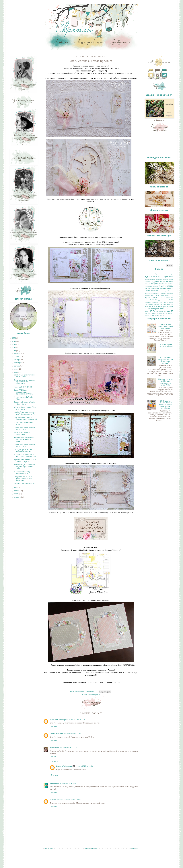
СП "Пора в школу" (166, 302)
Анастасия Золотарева (59, 720)
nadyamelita (54, 748)
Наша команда (151, 291)
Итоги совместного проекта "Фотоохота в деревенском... (25, 456)
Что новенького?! (158, 316)
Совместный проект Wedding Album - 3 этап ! (25, 403)
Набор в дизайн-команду (164, 288)
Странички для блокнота (165, 313)
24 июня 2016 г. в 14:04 (68, 783)
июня (16, 372)
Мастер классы (166, 286)
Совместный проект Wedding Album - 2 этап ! (25, 428)
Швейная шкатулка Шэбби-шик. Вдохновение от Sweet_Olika (165, 382)
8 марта (169, 274)
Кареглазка (54, 783)
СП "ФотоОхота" (165, 304)
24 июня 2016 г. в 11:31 (77, 720)
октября (17, 360)
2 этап (148, 274)
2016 (14, 351)
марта (17, 494)
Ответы (55, 761)
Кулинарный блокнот (151, 286)
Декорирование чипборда (153, 279)
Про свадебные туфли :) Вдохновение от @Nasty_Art (25, 418)
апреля (17, 491)
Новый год (163, 291)
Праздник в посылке (160, 293)
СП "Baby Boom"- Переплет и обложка (165, 345)
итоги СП (148, 284)
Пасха (151, 293)
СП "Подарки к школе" (161, 300)
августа (17, 366)
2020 (14, 338)
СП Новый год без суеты (154, 309)
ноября (17, 357)
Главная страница (90, 848)
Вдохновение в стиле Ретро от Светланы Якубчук (25, 461)
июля (16, 369)
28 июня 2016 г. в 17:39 (73, 800)
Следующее (49, 848)
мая (16, 488)
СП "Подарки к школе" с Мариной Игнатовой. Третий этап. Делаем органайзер (165, 405)
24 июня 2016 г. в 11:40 (72, 734)
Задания (155, 281)
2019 (14, 341)
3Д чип (158, 274)
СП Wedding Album (94, 695)
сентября (18, 363)
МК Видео (149, 288)
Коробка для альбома (166, 284)
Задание (148, 282)
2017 (14, 347)
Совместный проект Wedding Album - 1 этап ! (25, 445)
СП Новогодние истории (164, 307)
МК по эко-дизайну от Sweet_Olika (22, 433)
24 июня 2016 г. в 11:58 (68, 748)
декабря (17, 353)
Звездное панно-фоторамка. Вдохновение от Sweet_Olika (24, 382)
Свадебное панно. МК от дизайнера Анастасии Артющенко (23, 479)
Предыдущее (133, 848)
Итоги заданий (167, 281)
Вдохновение (153, 277)
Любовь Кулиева (57, 800)
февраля (18, 497)
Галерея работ (168, 277)
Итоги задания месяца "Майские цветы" (22, 473)
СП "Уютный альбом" (152, 304)
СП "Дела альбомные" (160, 295)
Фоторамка (148, 316)
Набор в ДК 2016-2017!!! (23, 387)
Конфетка (155, 284)
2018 (14, 344)
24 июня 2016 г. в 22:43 (84, 766)
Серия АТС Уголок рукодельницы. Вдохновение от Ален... (24, 392)
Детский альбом (168, 279)
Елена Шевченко (56, 734)
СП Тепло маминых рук (160, 311)
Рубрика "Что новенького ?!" (24, 484)
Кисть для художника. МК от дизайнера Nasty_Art (24, 451)
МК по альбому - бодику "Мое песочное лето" (25, 408)
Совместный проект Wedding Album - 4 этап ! (25, 376)
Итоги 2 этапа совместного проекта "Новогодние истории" (165, 360)
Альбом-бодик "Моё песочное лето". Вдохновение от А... (25, 413)
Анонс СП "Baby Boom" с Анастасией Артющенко (166, 326)
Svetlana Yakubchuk (64, 766)
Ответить (53, 726)
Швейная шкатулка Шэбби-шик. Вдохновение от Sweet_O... (24, 439)
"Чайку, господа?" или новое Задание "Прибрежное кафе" (24, 467)
